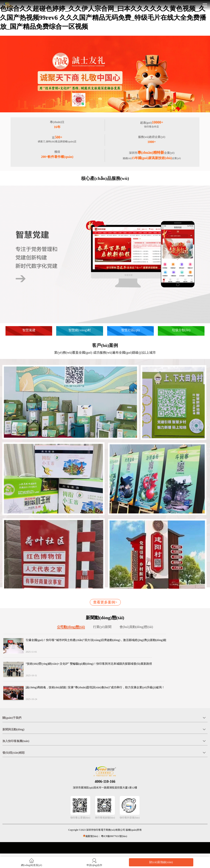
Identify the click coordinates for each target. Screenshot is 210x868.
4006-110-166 (105, 782)
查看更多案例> (105, 602)
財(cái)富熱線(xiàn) (161, 862)
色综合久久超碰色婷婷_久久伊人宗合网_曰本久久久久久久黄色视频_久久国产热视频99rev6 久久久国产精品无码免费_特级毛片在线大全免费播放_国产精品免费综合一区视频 (103, 18)
